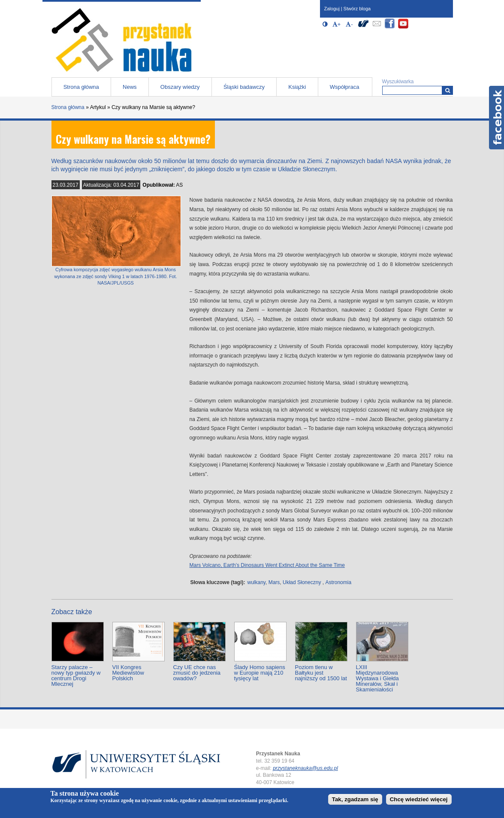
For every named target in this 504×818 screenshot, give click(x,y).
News (130, 87)
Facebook (496, 118)
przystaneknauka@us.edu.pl (305, 768)
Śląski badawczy (244, 87)
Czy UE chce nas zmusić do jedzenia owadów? (197, 673)
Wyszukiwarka (398, 82)
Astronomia (338, 582)
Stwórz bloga (357, 9)
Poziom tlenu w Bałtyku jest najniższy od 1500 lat (321, 673)
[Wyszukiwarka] (448, 90)
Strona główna (81, 87)
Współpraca (345, 87)
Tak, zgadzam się (355, 799)
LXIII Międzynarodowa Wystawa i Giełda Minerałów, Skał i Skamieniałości (377, 678)
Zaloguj (332, 9)
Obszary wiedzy (180, 87)
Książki (297, 87)
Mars (274, 582)
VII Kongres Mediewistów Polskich (128, 673)
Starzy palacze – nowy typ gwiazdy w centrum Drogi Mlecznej (76, 676)
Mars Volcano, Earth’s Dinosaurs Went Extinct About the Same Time (267, 565)
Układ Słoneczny (302, 582)
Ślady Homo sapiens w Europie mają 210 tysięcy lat (260, 673)
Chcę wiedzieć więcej (419, 799)
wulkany (257, 582)
